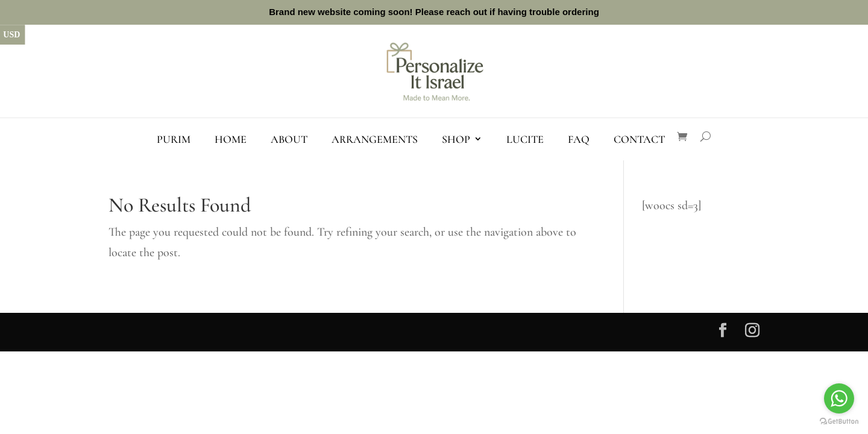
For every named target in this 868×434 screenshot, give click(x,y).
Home (231, 139)
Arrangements (375, 139)
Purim (174, 139)
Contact (639, 139)
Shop (456, 139)
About (289, 139)
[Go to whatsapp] (839, 398)
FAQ (579, 139)
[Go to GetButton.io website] (839, 422)
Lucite (525, 139)
